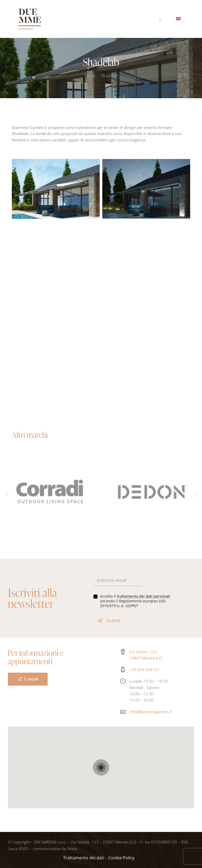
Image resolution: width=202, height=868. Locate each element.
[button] (7, 494)
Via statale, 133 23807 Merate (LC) (146, 655)
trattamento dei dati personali (144, 596)
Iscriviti (113, 620)
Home (90, 76)
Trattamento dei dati (84, 858)
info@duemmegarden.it (151, 712)
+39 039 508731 (144, 669)
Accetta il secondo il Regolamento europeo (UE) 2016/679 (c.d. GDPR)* (135, 601)
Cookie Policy (121, 858)
